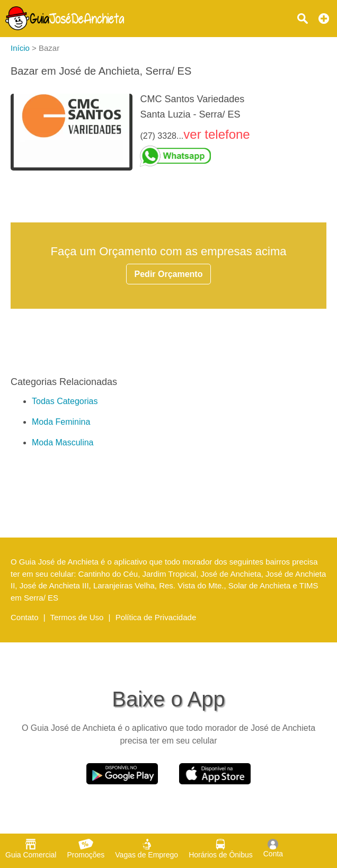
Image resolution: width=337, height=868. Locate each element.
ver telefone (216, 134)
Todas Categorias (65, 401)
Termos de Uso (77, 617)
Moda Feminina (61, 422)
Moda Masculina (63, 442)
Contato (25, 617)
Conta (273, 848)
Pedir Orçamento (169, 274)
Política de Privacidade (156, 617)
